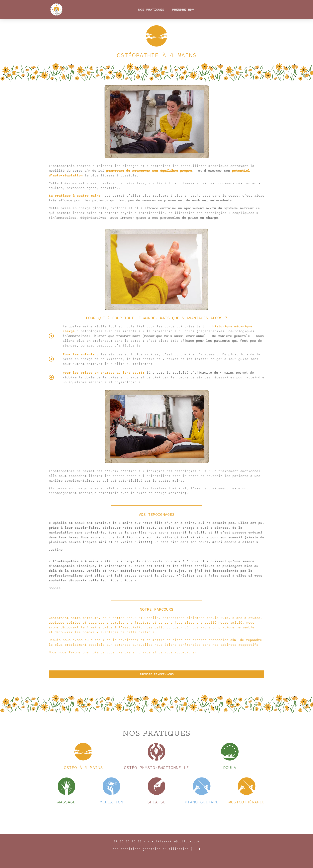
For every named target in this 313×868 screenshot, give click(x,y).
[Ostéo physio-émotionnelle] (156, 752)
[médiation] (111, 786)
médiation (111, 802)
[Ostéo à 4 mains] (83, 752)
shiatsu (156, 802)
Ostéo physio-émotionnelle (156, 768)
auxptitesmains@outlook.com (173, 841)
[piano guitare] (202, 786)
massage (66, 802)
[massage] (66, 786)
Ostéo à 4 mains (83, 768)
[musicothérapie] (247, 786)
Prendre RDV (183, 10)
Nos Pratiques (151, 10)
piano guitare (202, 802)
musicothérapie (247, 802)
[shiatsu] (156, 786)
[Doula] (230, 752)
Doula (230, 768)
